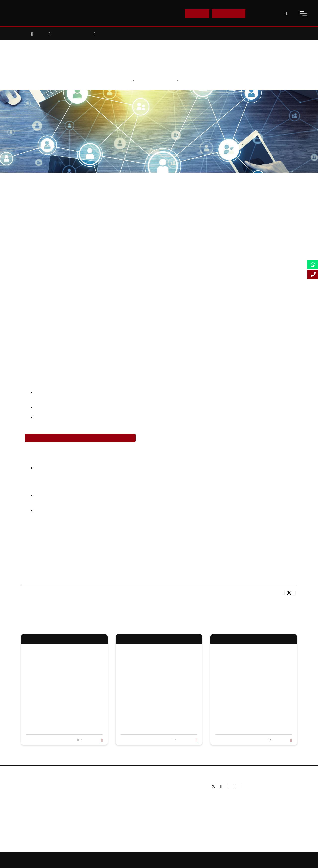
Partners (28, 801)
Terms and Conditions (262, 860)
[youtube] (236, 786)
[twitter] (215, 786)
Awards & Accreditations (41, 794)
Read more (92, 740)
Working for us (33, 809)
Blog (25, 816)
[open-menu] (303, 14)
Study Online (126, 816)
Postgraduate (127, 794)
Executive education (132, 801)
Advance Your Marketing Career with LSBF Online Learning (80, 438)
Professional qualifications (137, 809)
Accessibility (205, 860)
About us (28, 786)
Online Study (181, 860)
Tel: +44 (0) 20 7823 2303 (231, 798)
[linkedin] (229, 786)
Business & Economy (200, 80)
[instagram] (241, 786)
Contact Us (263, 14)
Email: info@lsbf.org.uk (229, 805)
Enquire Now (229, 14)
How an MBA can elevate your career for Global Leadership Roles (158, 697)
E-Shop (197, 14)
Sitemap (160, 860)
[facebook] (222, 786)
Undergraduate (128, 786)
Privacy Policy (230, 860)
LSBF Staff (165, 80)
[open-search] (286, 14)
